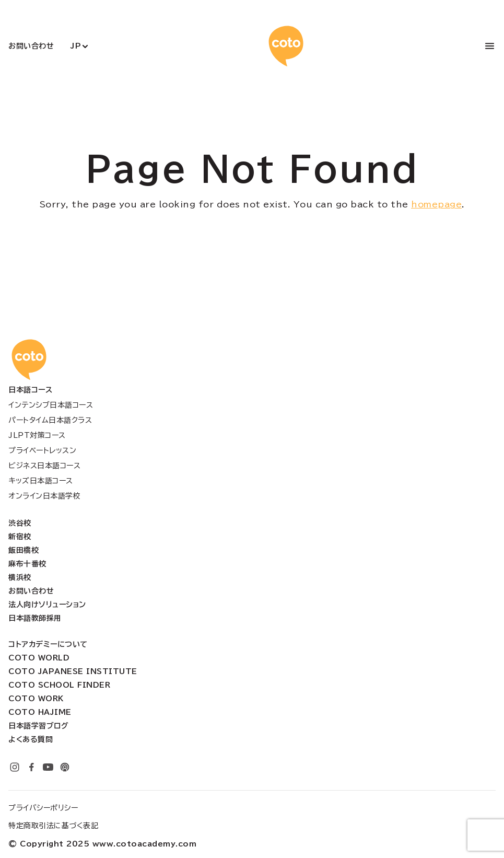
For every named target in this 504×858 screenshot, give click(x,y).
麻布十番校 (27, 564)
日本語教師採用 (35, 618)
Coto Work (36, 699)
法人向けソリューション (47, 605)
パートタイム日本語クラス (50, 420)
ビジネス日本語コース (44, 466)
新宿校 (20, 537)
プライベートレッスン (42, 450)
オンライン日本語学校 (44, 496)
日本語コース (30, 390)
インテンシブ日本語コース (51, 405)
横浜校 (20, 577)
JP (76, 46)
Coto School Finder (59, 685)
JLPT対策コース (37, 435)
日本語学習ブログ (38, 726)
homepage (436, 204)
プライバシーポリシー (43, 808)
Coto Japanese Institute (73, 671)
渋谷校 (20, 523)
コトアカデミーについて (48, 644)
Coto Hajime (40, 712)
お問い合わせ (31, 46)
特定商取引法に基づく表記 (53, 826)
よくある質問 (31, 739)
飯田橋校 (24, 550)
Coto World (39, 658)
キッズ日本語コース (41, 481)
